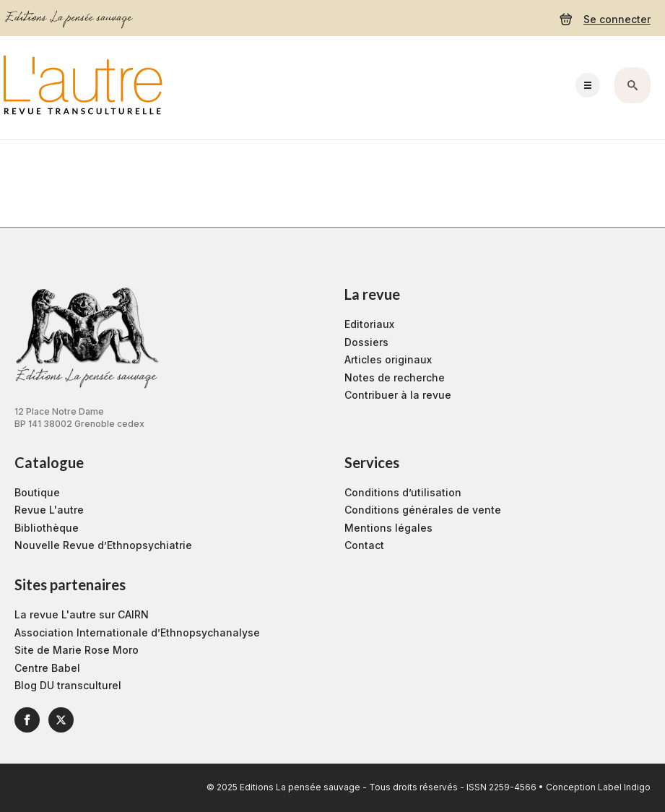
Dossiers (366, 342)
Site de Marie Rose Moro (77, 650)
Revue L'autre (49, 510)
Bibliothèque (47, 528)
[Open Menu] (588, 85)
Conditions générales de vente (423, 510)
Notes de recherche (395, 377)
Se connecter (617, 19)
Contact (364, 545)
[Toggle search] (633, 85)
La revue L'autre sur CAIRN (82, 614)
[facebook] (27, 720)
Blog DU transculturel (68, 685)
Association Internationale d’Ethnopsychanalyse (137, 632)
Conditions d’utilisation (403, 492)
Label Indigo (624, 787)
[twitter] (61, 720)
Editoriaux (369, 324)
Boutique (37, 492)
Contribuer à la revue (398, 395)
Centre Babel (47, 668)
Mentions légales (388, 528)
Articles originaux (388, 359)
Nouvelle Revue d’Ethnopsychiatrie (103, 545)
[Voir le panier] (566, 20)
